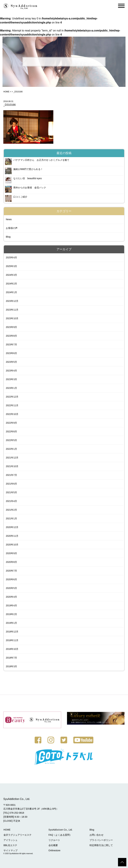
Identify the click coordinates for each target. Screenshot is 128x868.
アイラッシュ (10, 840)
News (9, 219)
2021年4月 (11, 501)
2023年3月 (11, 379)
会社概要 (53, 845)
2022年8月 (11, 431)
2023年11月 (12, 310)
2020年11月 (12, 536)
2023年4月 (11, 371)
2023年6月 (11, 353)
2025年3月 (11, 266)
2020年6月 (11, 579)
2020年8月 (11, 562)
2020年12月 (12, 527)
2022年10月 (12, 414)
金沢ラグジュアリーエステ (17, 835)
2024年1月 (11, 292)
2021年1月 (11, 518)
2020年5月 (11, 588)
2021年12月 (12, 458)
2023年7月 (11, 344)
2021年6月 (11, 484)
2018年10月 (12, 649)
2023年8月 (11, 336)
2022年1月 (11, 449)
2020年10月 (12, 545)
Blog (8, 237)
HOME (6, 92)
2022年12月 (12, 397)
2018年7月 (11, 658)
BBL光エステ (10, 845)
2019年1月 (11, 623)
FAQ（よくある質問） (60, 835)
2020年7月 (11, 571)
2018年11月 (12, 640)
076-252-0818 (17, 813)
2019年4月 (11, 605)
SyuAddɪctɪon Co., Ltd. (60, 830)
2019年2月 (11, 614)
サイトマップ (10, 850)
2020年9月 (11, 553)
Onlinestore (54, 850)
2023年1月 (11, 388)
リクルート (54, 840)
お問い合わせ (96, 835)
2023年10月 (12, 318)
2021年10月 (12, 466)
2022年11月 (12, 405)
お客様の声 (12, 228)
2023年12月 (12, 301)
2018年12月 (12, 632)
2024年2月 (11, 284)
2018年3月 (11, 666)
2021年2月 (11, 510)
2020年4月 (11, 597)
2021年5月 (11, 492)
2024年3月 (11, 275)
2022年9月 (11, 423)
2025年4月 (11, 257)
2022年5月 (11, 440)
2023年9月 (11, 327)
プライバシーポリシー (100, 840)
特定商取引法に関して (100, 845)
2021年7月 (11, 475)
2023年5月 (11, 362)
